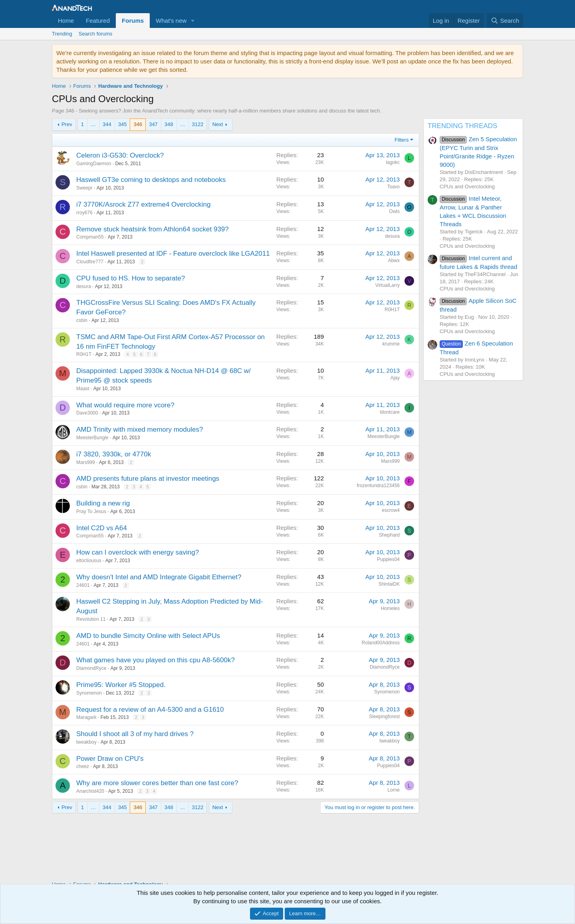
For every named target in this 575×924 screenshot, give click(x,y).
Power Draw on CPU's (110, 759)
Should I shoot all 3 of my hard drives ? (135, 734)
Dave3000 (87, 413)
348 (169, 124)
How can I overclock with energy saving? (138, 552)
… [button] (93, 124)
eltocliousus (89, 561)
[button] (193, 21)
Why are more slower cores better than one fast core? (157, 783)
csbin (82, 320)
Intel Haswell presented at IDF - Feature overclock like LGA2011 (173, 254)
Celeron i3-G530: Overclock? (120, 155)
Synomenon (89, 693)
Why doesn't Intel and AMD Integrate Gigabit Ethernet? (159, 577)
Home (66, 21)
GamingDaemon (94, 164)
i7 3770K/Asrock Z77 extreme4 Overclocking (143, 204)
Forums (133, 21)
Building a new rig (103, 503)
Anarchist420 (90, 791)
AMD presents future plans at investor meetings (148, 479)
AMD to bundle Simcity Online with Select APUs (148, 636)
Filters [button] (402, 140)
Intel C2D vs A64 (102, 528)
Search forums (96, 34)
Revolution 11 (91, 619)
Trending (62, 34)
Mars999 (86, 462)
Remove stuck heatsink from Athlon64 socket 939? (153, 229)
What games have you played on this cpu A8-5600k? (156, 660)
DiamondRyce (91, 668)
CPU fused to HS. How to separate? (131, 278)
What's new (171, 21)
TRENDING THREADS (462, 126)
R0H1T (84, 354)
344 (107, 124)
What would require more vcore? (125, 405)
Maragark (86, 717)
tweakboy (86, 742)
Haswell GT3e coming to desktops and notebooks (151, 180)
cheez (83, 766)
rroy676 (84, 213)
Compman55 (90, 237)
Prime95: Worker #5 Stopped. (121, 685)
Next (218, 124)
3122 (198, 124)
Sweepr (84, 188)
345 (123, 124)
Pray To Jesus (91, 511)
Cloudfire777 (90, 262)
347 (153, 124)
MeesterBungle (92, 438)
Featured (98, 21)
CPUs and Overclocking (467, 187)
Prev (67, 124)
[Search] (505, 21)
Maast (83, 389)
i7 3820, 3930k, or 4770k (114, 454)
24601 (83, 585)
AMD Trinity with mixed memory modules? (140, 429)
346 (138, 124)
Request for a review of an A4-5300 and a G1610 (150, 710)
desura (84, 286)
